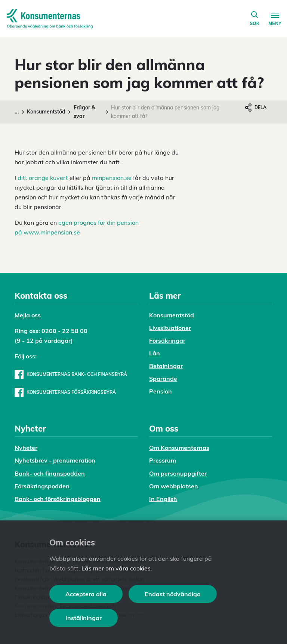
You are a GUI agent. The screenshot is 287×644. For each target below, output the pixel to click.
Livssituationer (170, 328)
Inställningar (84, 618)
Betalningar (166, 366)
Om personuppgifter (178, 473)
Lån (155, 353)
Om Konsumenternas (179, 448)
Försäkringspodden (42, 486)
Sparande (163, 379)
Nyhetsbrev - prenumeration (55, 460)
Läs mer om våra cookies (116, 568)
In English (163, 499)
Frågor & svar (84, 112)
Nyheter (26, 448)
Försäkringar (167, 340)
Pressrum (163, 460)
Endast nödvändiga (173, 594)
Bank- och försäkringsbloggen (58, 499)
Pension (161, 391)
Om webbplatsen (174, 486)
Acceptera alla (86, 594)
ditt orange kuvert (43, 178)
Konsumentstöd (46, 112)
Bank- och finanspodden (50, 473)
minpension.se (112, 178)
